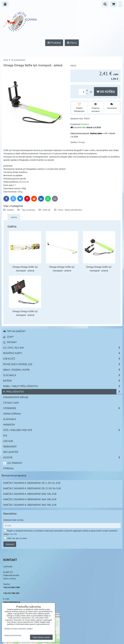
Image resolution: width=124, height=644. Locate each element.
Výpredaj (8, 468)
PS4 (5, 436)
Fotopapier (63, 408)
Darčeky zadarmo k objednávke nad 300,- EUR (30, 505)
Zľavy (8, 337)
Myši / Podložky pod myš (63, 430)
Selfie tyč (46, 210)
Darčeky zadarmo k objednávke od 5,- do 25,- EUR (32, 483)
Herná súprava (12, 414)
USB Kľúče (63, 359)
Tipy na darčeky (28, 210)
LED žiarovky (13, 463)
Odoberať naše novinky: (14, 520)
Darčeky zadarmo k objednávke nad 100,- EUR (30, 494)
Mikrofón (9, 425)
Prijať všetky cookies (41, 637)
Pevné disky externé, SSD (63, 364)
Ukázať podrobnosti (13, 635)
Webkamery (10, 446)
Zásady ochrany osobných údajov (18, 629)
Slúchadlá (63, 375)
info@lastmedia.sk (12, 602)
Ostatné (10, 210)
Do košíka (106, 92)
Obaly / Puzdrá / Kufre (63, 370)
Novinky (10, 342)
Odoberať (10, 544)
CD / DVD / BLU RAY (63, 348)
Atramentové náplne (16, 397)
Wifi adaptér (11, 452)
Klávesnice (10, 419)
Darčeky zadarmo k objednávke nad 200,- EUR (30, 499)
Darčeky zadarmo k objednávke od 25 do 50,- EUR (32, 488)
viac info (13, 534)
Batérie (63, 381)
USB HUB (8, 441)
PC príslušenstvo (63, 392)
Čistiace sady (11, 403)
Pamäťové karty (63, 353)
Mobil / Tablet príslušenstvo (70, 210)
